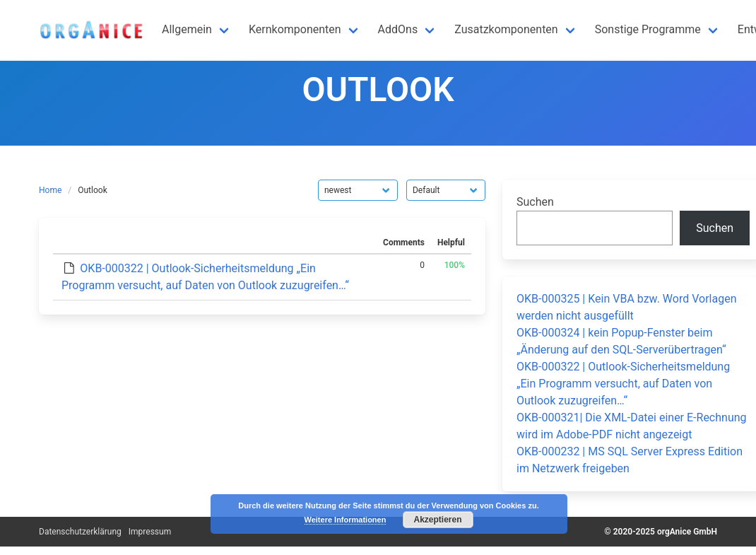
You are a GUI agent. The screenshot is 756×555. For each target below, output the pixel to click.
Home (50, 190)
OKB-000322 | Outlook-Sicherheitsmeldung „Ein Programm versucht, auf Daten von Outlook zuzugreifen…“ (623, 384)
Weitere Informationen (345, 520)
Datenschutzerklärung (80, 532)
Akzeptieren (437, 520)
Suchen (535, 202)
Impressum (150, 532)
